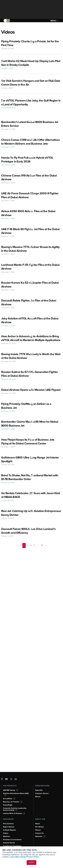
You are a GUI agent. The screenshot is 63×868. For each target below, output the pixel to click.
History (38, 830)
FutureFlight (8, 805)
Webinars (7, 836)
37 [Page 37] (42, 557)
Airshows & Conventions (13, 840)
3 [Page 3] (27, 557)
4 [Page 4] (31, 557)
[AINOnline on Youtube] (6, 779)
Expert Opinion (9, 827)
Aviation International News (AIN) (16, 794)
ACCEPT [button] (32, 863)
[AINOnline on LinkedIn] (16, 779)
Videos (6, 833)
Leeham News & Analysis (14, 813)
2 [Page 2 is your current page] (24, 557)
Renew (38, 797)
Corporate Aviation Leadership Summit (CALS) (15, 809)
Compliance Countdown (12, 846)
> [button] (46, 557)
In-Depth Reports (10, 830)
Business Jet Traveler (13, 802)
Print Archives (9, 824)
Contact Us (39, 833)
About (37, 824)
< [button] (17, 557)
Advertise (40, 836)
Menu (55, 21)
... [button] (38, 557)
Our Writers (40, 827)
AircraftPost (9, 799)
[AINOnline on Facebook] (2, 779)
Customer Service (42, 793)
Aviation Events (9, 843)
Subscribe (39, 790)
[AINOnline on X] (11, 779)
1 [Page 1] (21, 557)
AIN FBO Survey (11, 790)
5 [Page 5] (34, 557)
